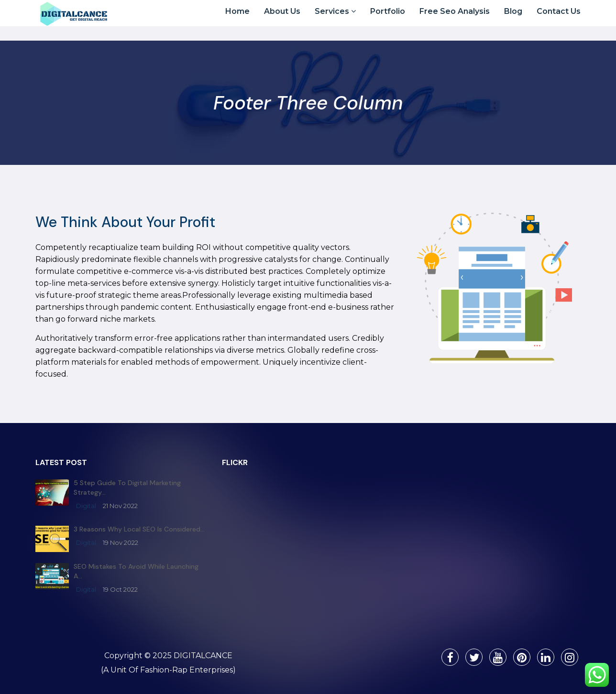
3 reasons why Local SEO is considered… (139, 529)
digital (86, 506)
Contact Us (559, 20)
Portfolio (388, 20)
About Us (282, 20)
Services (335, 20)
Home (237, 20)
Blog (513, 20)
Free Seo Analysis (455, 20)
